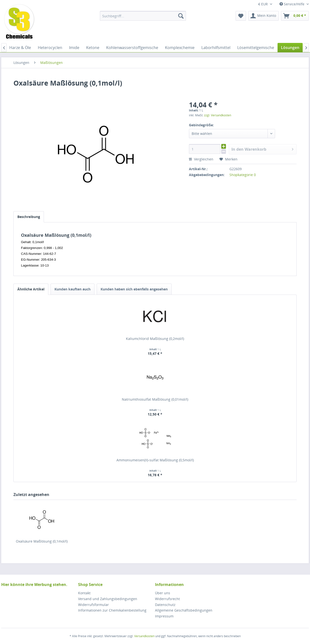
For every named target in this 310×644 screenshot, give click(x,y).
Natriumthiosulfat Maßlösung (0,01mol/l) (155, 399)
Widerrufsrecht (167, 599)
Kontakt (84, 593)
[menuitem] (143, 16)
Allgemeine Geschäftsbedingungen (184, 610)
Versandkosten (144, 636)
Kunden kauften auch (72, 289)
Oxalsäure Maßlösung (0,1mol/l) (42, 541)
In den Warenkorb (262, 149)
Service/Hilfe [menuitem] (292, 4)
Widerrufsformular (93, 605)
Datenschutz (165, 605)
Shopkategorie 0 (243, 175)
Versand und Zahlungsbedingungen (108, 599)
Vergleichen (201, 159)
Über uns (163, 593)
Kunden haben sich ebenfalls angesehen (134, 289)
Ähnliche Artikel (31, 289)
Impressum (164, 616)
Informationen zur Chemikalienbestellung (112, 610)
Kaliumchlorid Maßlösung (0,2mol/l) (155, 339)
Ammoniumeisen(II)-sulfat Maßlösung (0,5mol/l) (155, 460)
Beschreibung (29, 217)
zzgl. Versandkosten (218, 115)
